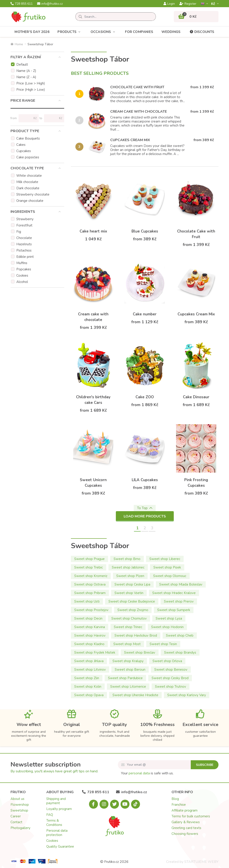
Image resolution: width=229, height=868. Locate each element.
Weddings (171, 32)
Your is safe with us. (147, 773)
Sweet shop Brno (127, 559)
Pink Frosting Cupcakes (196, 483)
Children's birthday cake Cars (93, 400)
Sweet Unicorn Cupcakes (93, 483)
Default (22, 65)
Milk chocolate (27, 182)
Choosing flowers (185, 834)
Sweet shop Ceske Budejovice (132, 601)
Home (17, 44)
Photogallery (20, 828)
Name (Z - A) (26, 77)
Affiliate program (184, 810)
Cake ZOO (145, 397)
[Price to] (52, 118)
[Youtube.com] (125, 804)
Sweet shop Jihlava (89, 661)
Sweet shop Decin (88, 618)
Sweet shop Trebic (89, 567)
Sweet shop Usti (87, 601)
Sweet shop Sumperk (174, 610)
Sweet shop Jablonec (128, 567)
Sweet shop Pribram (90, 593)
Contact (16, 822)
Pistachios (24, 250)
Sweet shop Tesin (163, 644)
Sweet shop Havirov (90, 635)
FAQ (50, 815)
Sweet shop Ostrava (90, 584)
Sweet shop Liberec (165, 559)
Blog (175, 799)
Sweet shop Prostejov (91, 610)
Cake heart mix (93, 231)
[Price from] (27, 118)
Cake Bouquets (28, 138)
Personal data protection (57, 833)
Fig (19, 232)
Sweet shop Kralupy (128, 661)
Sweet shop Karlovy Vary (187, 695)
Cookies (22, 276)
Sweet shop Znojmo (133, 610)
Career (16, 816)
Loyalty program (59, 809)
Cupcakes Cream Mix (130, 140)
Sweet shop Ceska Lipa (132, 584)
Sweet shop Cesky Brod (170, 678)
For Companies (139, 32)
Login (169, 4)
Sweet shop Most (127, 644)
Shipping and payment (56, 801)
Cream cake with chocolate (139, 112)
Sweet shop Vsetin (129, 593)
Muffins (22, 263)
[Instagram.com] (104, 804)
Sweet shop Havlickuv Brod (136, 635)
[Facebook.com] (93, 804)
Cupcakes (24, 151)
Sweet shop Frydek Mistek (95, 653)
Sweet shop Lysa (169, 618)
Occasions (104, 32)
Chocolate (24, 238)
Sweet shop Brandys (180, 653)
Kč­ (214, 4)
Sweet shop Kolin (88, 687)
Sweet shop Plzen (130, 576)
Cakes (21, 145)
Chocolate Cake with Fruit (137, 87)
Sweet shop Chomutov (129, 618)
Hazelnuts (24, 244)
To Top (145, 508)
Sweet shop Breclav (140, 653)
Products (70, 32)
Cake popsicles (28, 157)
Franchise (179, 805)
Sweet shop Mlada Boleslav (181, 584)
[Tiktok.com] (136, 804)
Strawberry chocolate (33, 194)
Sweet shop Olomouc (170, 576)
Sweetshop (19, 810)
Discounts (202, 32)
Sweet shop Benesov (171, 670)
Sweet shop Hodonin (167, 627)
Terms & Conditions (54, 823)
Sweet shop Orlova (167, 661)
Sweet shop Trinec (128, 627)
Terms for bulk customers (191, 816)
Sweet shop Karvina (90, 627)
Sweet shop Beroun (130, 670)
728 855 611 (22, 4)
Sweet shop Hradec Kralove (174, 593)
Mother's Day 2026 (32, 32)
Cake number (145, 314)
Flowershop (20, 805)
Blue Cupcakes (145, 231)
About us (17, 799)
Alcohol (22, 282)
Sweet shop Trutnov (171, 687)
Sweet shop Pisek (167, 567)
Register (188, 4)
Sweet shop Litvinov (90, 670)
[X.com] (114, 804)
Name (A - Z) (26, 71)
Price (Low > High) (31, 83)
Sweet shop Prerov (179, 601)
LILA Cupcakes (145, 480)
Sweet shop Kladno (89, 644)
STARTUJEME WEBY (201, 862)
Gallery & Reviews (186, 822)
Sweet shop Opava (89, 695)
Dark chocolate (28, 188)
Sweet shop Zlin (87, 678)
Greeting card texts (186, 828)
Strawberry (25, 219)
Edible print (25, 257)
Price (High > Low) (31, 90)
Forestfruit (24, 225)
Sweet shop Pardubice (125, 678)
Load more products (145, 516)
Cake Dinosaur (196, 397)
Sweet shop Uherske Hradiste (135, 695)
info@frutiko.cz (50, 4)
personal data (139, 773)
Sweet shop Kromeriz (91, 576)
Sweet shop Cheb (180, 635)
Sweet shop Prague (89, 559)
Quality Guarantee (60, 846)
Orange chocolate (30, 201)
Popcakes (24, 269)
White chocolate (29, 176)
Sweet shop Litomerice (128, 687)
